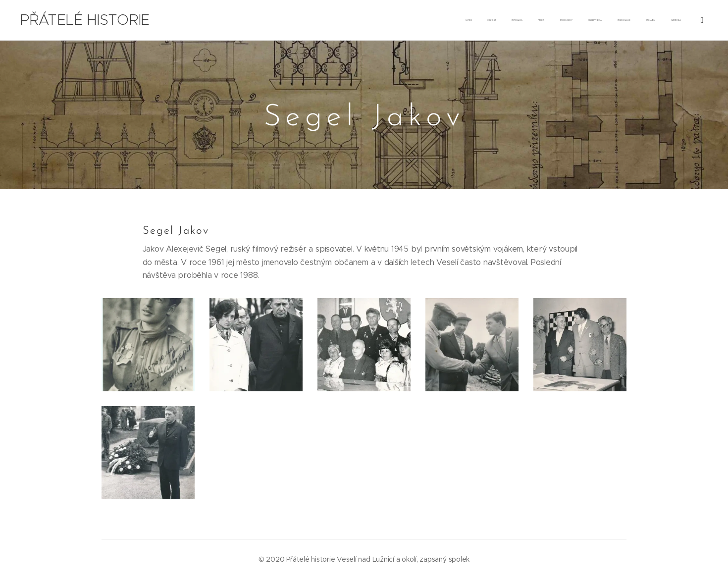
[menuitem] (521, 20)
